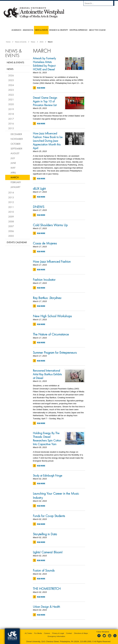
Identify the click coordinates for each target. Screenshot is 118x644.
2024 (11, 85)
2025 (11, 80)
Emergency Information (56, 636)
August (15, 153)
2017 (11, 119)
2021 (11, 99)
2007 (11, 226)
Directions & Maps (81, 633)
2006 (11, 231)
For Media (38, 633)
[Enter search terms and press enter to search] (100, 3)
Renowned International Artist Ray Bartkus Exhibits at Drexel (47, 374)
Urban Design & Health (46, 607)
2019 (11, 109)
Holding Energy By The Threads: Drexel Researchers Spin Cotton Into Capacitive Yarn (47, 439)
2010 (11, 212)
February (16, 182)
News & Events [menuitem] (41, 30)
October (16, 144)
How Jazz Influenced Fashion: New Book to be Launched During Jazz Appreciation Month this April (48, 141)
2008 (11, 221)
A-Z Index (28, 633)
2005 (11, 236)
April (13, 173)
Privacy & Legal (58, 633)
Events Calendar (17, 242)
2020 (11, 104)
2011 (11, 207)
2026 (11, 75)
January (15, 187)
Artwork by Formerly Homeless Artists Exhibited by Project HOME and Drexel (44, 64)
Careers (47, 633)
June (13, 163)
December (16, 134)
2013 (11, 197)
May (13, 168)
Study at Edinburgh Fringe (48, 475)
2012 (11, 202)
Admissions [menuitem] (28, 30)
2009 (11, 217)
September (16, 148)
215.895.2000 (86, 642)
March (15, 177)
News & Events (21, 42)
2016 (11, 123)
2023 (11, 90)
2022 (11, 95)
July (13, 158)
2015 (41, 42)
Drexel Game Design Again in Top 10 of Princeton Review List (45, 101)
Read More (41, 88)
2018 (11, 114)
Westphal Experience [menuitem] (78, 30)
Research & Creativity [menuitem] (59, 30)
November (17, 139)
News (33, 42)
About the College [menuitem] (97, 30)
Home (8, 42)
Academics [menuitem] (16, 30)
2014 (11, 192)
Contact (69, 633)
